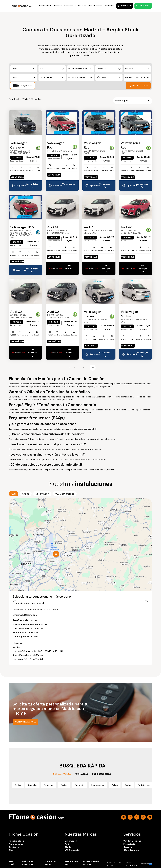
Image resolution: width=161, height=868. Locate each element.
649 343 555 (143, 6)
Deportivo (49, 785)
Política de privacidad (28, 863)
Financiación (70, 6)
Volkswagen (71, 841)
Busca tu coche (138, 85)
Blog (11, 850)
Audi (67, 844)
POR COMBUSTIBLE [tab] (102, 774)
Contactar (109, 6)
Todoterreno (144, 785)
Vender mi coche (132, 841)
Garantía (82, 6)
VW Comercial (72, 850)
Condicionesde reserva (91, 863)
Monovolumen (98, 785)
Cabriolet (32, 785)
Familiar (64, 785)
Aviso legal (12, 863)
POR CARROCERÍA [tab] (62, 774)
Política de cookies (50, 863)
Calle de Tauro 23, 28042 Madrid (41, 610)
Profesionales (16, 844)
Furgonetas (23, 86)
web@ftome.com (28, 615)
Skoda (68, 847)
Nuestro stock (45, 6)
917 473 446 (32, 633)
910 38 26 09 (125, 6)
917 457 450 (38, 629)
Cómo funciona (95, 6)
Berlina (18, 785)
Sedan (128, 785)
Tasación (58, 6)
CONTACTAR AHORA (25, 722)
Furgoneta (79, 785)
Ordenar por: (133, 101)
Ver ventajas (32, 186)
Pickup (115, 785)
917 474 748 (41, 624)
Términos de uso (71, 863)
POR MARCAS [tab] (81, 774)
